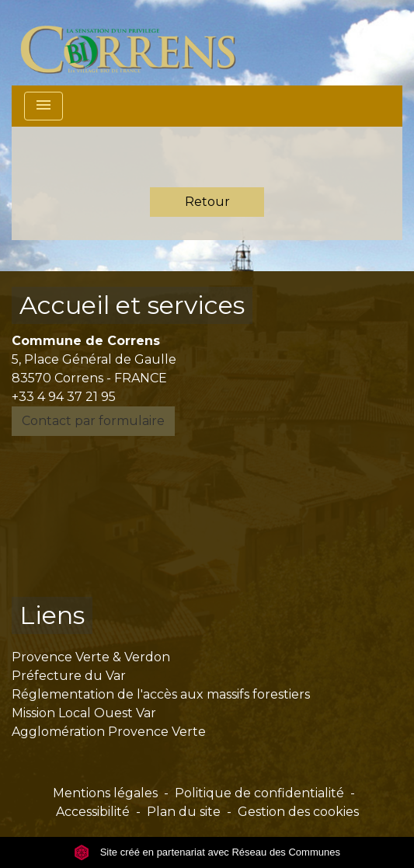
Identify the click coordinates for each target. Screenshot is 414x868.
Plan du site (184, 812)
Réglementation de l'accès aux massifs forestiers (161, 694)
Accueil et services (132, 305)
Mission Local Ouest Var (84, 713)
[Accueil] (137, 43)
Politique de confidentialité (259, 793)
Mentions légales (105, 793)
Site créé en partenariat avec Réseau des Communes (207, 852)
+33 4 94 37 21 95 (64, 397)
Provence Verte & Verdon (91, 657)
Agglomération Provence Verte (109, 732)
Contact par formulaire (93, 421)
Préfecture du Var (69, 676)
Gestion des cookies (298, 812)
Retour (207, 202)
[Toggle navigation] (43, 106)
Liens (52, 615)
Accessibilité (93, 812)
